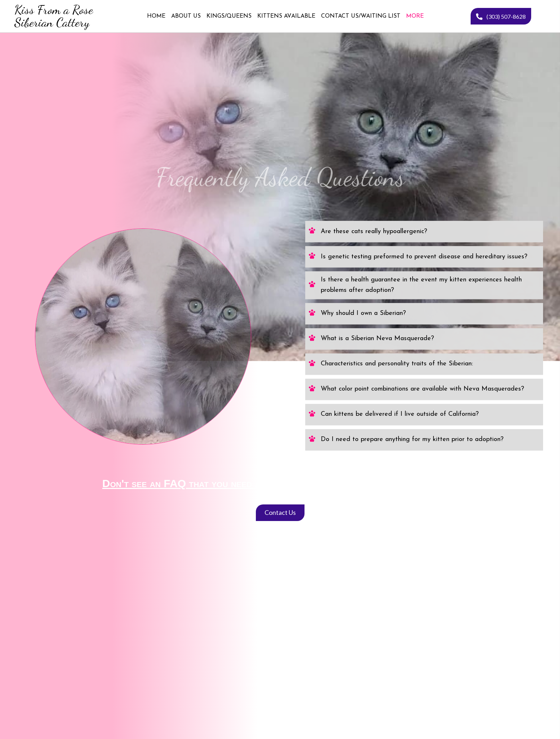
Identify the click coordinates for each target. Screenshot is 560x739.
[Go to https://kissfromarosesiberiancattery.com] (53, 16)
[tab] (424, 151)
